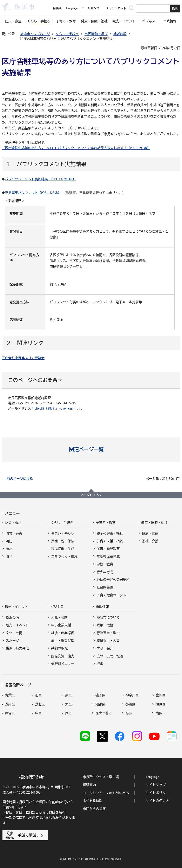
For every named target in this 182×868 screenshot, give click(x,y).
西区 (68, 713)
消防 (9, 541)
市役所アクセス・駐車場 (101, 777)
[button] (91, 449)
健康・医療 (150, 533)
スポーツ (12, 641)
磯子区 (100, 695)
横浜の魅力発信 (17, 648)
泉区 (68, 695)
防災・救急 (13, 523)
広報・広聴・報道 (110, 656)
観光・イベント (16, 607)
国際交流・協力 (63, 656)
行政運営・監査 (108, 633)
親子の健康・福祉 (110, 533)
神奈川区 (132, 695)
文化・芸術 (14, 633)
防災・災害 (14, 533)
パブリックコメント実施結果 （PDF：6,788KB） (40, 179)
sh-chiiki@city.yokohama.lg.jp (58, 408)
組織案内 (89, 785)
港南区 (10, 704)
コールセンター (92, 8)
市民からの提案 (94, 809)
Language (153, 777)
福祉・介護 (150, 541)
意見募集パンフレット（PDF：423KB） (33, 193)
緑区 (129, 713)
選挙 (100, 664)
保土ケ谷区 (104, 713)
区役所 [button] (58, 8)
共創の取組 (59, 648)
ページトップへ (91, 495)
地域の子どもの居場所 (113, 580)
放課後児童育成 (108, 556)
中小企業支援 (61, 625)
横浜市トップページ (35, 34)
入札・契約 (59, 617)
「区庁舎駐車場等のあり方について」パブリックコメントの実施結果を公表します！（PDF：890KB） (76, 148)
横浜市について (108, 617)
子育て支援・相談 (110, 541)
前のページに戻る (20, 479)
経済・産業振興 (63, 633)
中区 (38, 713)
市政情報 (102, 607)
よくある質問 (93, 801)
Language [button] (72, 8)
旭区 (38, 695)
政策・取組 (105, 625)
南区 (159, 713)
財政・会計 (105, 648)
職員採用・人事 (108, 641)
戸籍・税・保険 (63, 541)
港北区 (40, 704)
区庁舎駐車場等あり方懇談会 (23, 358)
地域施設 (120, 34)
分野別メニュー (63, 664)
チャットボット (116, 8)
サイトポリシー (157, 793)
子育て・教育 (106, 523)
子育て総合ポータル (112, 595)
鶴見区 (161, 704)
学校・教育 (105, 564)
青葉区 (10, 695)
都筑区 (130, 704)
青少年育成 (105, 572)
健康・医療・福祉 (154, 523)
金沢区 (161, 695)
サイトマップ (156, 785)
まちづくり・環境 (64, 556)
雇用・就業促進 (63, 641)
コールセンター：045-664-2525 (106, 793)
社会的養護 (105, 587)
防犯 (9, 556)
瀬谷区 (100, 704)
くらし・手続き (67, 34)
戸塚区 (10, 713)
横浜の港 (12, 617)
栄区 (68, 704)
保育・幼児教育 (108, 549)
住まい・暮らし (63, 533)
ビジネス (57, 607)
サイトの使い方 (157, 801)
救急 (9, 549)
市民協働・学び (96, 34)
